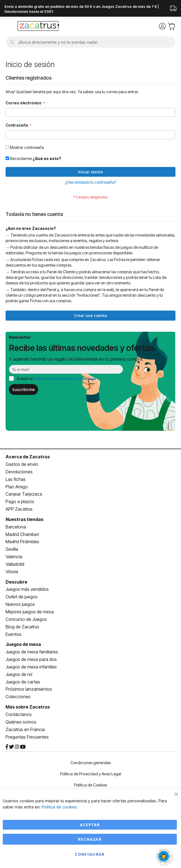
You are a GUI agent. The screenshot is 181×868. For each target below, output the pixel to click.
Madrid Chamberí (22, 534)
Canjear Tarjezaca (24, 494)
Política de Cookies (90, 785)
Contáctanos (19, 714)
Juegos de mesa (23, 644)
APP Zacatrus (19, 509)
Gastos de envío (22, 464)
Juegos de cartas (23, 682)
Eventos (14, 634)
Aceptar (90, 825)
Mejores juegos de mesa (30, 612)
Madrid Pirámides (22, 542)
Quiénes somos (21, 722)
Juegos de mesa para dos (31, 659)
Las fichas (16, 479)
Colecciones (18, 697)
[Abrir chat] (164, 857)
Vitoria (12, 572)
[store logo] (38, 27)
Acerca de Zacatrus (28, 457)
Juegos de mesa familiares (32, 652)
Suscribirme (24, 389)
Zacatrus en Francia (25, 729)
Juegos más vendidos (27, 589)
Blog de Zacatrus (22, 627)
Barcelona (16, 527)
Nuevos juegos (20, 604)
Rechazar (90, 839)
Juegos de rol (19, 674)
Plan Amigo (17, 487)
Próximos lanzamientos (29, 689)
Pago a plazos (20, 501)
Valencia (14, 557)
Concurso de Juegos (26, 619)
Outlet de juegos (22, 597)
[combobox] (90, 42)
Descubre (16, 582)
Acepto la (56, 378)
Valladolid (15, 564)
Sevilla (12, 549)
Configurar (90, 854)
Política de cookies (59, 807)
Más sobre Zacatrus (28, 707)
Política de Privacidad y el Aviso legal (65, 378)
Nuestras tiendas (25, 519)
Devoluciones (19, 472)
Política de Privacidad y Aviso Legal (91, 774)
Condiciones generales (91, 763)
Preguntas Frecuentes (27, 737)
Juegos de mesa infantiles (31, 667)
